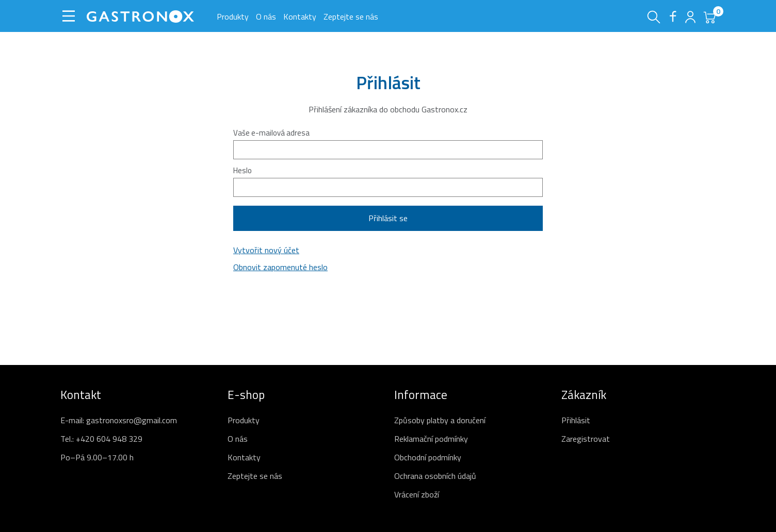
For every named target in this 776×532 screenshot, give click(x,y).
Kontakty (300, 16)
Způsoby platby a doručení (440, 420)
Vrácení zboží (417, 494)
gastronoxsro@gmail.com (132, 420)
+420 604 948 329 (109, 439)
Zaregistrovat (586, 439)
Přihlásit (576, 420)
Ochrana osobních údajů (435, 476)
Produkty (233, 16)
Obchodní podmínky (428, 457)
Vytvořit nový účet (266, 250)
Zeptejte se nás (351, 16)
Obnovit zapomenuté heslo (280, 267)
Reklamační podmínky (431, 439)
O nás (266, 16)
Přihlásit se (388, 218)
